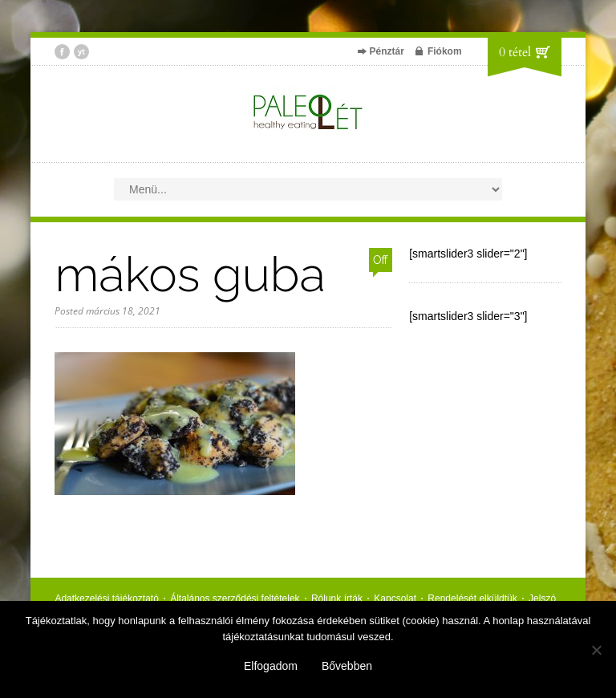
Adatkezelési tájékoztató (106, 599)
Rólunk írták (337, 599)
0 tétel (515, 52)
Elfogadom (271, 666)
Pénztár (387, 51)
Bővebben (347, 666)
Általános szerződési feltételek (235, 599)
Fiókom (445, 51)
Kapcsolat (395, 599)
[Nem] (596, 650)
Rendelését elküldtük (472, 599)
